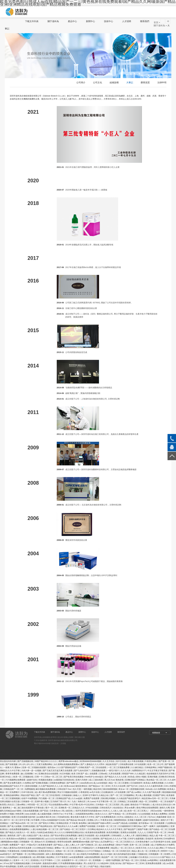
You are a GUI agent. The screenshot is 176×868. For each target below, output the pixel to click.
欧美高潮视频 (113, 832)
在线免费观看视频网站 (20, 829)
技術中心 (109, 21)
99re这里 (82, 820)
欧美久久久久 (102, 814)
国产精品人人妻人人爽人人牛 (67, 845)
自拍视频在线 (26, 857)
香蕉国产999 (128, 774)
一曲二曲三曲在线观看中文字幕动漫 (28, 808)
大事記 (130, 83)
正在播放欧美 (107, 792)
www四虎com (86, 783)
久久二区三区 (141, 817)
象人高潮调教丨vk (29, 774)
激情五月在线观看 (87, 836)
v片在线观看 (120, 792)
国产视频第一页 (20, 854)
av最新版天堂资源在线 (64, 780)
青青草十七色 (167, 851)
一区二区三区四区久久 (125, 842)
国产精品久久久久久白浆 (116, 777)
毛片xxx (152, 817)
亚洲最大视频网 (135, 820)
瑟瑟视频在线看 (137, 789)
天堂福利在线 (63, 817)
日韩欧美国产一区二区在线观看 (93, 767)
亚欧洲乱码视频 (108, 798)
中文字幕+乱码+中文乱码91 (82, 805)
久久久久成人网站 (156, 848)
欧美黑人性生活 (7, 805)
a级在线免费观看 (93, 857)
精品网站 (51, 857)
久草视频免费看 (103, 848)
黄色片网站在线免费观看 (147, 808)
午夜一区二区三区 (167, 836)
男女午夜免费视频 (8, 866)
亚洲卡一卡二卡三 (22, 860)
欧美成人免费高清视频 (154, 783)
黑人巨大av (109, 780)
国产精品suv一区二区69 (100, 786)
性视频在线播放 (46, 780)
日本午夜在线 (28, 792)
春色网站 (83, 823)
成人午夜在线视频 (136, 761)
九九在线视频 (144, 814)
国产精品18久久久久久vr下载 (114, 839)
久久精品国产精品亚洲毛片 (129, 798)
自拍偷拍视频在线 (36, 839)
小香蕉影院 (84, 792)
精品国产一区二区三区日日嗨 (115, 857)
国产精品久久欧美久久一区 (18, 832)
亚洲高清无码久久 (47, 851)
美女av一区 (124, 789)
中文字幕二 (70, 814)
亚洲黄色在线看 (48, 866)
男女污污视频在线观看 (67, 792)
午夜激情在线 (14, 851)
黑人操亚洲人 (68, 811)
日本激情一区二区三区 (107, 826)
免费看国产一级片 (18, 845)
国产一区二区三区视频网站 (123, 795)
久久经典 (169, 783)
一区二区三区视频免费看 (119, 767)
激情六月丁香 (167, 820)
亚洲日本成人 (6, 777)
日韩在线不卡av (65, 789)
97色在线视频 (92, 808)
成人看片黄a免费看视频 (46, 792)
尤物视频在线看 (99, 771)
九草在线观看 (115, 774)
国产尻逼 (44, 811)
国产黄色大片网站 (47, 823)
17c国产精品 (93, 866)
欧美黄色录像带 (46, 845)
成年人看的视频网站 (55, 854)
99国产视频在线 (165, 767)
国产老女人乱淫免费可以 (102, 842)
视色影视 (120, 780)
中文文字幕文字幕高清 (158, 771)
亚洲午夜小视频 (42, 801)
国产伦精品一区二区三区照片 (73, 829)
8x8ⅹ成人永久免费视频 (156, 789)
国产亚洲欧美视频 (40, 783)
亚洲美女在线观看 (129, 832)
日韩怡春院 (116, 836)
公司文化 (98, 83)
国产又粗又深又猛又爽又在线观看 (58, 771)
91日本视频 (65, 774)
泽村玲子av (58, 814)
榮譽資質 (145, 83)
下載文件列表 (32, 21)
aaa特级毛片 (6, 854)
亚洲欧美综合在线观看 (49, 774)
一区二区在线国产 (167, 801)
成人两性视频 (39, 857)
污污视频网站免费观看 (16, 780)
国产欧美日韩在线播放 (74, 777)
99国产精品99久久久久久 (46, 761)
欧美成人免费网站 (160, 814)
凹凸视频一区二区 (47, 798)
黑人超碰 (125, 805)
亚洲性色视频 (29, 826)
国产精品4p (72, 820)
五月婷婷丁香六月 (58, 801)
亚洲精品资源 (63, 823)
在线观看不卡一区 (70, 860)
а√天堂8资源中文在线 (161, 842)
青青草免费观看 (13, 774)
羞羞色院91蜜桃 (50, 863)
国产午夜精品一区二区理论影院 (123, 814)
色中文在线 (121, 761)
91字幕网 (35, 820)
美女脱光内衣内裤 (8, 761)
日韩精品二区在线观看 (128, 801)
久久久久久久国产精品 (160, 857)
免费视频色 (30, 789)
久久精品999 (103, 863)
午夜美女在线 (107, 820)
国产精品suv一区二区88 (134, 863)
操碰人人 (77, 795)
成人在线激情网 (103, 836)
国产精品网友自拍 (45, 826)
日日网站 (91, 829)
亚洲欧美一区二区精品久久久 (72, 808)
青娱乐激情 (105, 866)
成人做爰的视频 (45, 814)
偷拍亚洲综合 (82, 786)
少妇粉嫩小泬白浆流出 (139, 857)
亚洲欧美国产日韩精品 (135, 780)
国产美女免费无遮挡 (13, 783)
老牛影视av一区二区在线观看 (152, 823)
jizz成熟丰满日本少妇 (46, 817)
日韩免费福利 (12, 857)
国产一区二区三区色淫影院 (49, 795)
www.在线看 (31, 814)
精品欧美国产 (112, 764)
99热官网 (20, 814)
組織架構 (114, 83)
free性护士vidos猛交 (94, 777)
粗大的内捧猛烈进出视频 (125, 854)
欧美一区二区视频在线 (24, 777)
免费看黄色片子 (139, 771)
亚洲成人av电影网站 (149, 860)
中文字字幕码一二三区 (51, 860)
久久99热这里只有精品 (43, 848)
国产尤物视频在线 (26, 761)
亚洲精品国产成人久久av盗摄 (69, 798)
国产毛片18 (132, 786)
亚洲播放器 (51, 842)
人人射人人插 (117, 811)
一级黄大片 (8, 767)
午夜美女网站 (151, 761)
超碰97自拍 (32, 780)
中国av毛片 (32, 845)
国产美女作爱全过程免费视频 (64, 836)
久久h (3, 839)
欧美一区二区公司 (156, 764)
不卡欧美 (74, 823)
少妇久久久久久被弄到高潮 (151, 786)
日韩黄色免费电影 (58, 783)
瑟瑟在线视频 (31, 786)
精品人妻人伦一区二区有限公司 (146, 851)
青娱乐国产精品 (28, 795)
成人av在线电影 (101, 783)
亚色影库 (150, 839)
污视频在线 (142, 854)
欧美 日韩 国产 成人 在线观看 (85, 774)
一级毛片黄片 (113, 771)
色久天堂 (77, 789)
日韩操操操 (67, 795)
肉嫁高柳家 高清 (164, 817)
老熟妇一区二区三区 (65, 851)
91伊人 (106, 811)
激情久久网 (165, 808)
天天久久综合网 (119, 786)
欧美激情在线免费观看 (96, 832)
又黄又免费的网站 (45, 764)
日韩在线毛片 (106, 808)
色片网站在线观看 (36, 854)
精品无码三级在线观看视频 (105, 789)
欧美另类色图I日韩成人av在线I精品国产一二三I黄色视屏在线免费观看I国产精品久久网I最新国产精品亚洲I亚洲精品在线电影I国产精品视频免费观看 (64, 755)
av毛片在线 (95, 792)
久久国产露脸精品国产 (67, 767)
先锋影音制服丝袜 (29, 851)
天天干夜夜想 (62, 857)
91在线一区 (70, 854)
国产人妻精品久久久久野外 (93, 764)
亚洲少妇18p (116, 863)
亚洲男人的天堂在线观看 (29, 866)
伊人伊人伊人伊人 (27, 764)
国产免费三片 (73, 783)
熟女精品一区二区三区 (157, 780)
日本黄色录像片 (143, 842)
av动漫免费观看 (77, 857)
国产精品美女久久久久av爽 (66, 826)
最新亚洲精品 (142, 836)
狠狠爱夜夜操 (120, 820)
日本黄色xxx (55, 811)
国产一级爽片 (150, 826)
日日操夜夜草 (136, 783)
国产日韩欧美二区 (89, 845)
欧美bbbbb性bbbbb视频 (91, 761)
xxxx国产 (116, 823)
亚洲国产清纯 (159, 795)
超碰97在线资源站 (151, 820)
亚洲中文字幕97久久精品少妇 (96, 795)
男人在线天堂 (90, 863)
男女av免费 (130, 808)
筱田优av (52, 767)
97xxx (6, 863)
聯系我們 (145, 21)
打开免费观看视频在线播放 (71, 863)
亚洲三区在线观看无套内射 (24, 817)
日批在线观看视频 (31, 811)
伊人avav (91, 801)
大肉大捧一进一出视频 (31, 771)
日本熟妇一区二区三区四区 (108, 805)
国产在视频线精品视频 (20, 863)
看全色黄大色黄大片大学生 (83, 817)
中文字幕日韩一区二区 (107, 801)
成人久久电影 (107, 854)
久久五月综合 (109, 761)
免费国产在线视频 (88, 826)
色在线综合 (118, 808)
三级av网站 (21, 805)
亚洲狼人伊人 (93, 820)
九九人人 (142, 832)
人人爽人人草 (129, 836)
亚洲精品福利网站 (12, 795)
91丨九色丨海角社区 (77, 801)
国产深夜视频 (12, 764)
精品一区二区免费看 (148, 801)
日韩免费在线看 (127, 764)
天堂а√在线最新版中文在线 (53, 820)
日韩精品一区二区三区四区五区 (117, 851)
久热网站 (27, 783)
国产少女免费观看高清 (106, 817)
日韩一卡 (39, 777)
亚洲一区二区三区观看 (140, 845)
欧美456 (158, 839)
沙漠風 (63, 743)
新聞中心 (90, 21)
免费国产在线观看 (92, 798)
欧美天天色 (142, 848)
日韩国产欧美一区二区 (157, 832)
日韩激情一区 (28, 801)
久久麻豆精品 (137, 767)
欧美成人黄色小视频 (137, 777)
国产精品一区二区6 (130, 860)
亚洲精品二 (5, 823)
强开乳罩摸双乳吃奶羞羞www (89, 811)
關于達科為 (53, 21)
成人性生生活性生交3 (162, 805)
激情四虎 (12, 836)
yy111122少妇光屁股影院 (57, 839)
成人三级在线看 (96, 780)
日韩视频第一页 (27, 842)
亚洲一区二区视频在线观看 (34, 767)
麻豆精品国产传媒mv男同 (100, 823)
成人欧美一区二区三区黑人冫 (137, 811)
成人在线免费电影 (107, 845)
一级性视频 (87, 789)
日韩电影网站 (151, 767)
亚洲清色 (35, 860)
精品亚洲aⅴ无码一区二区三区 (155, 798)
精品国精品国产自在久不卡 (12, 786)
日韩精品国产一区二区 (14, 789)
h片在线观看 (141, 764)
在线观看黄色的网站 (85, 814)
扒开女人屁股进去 (125, 817)
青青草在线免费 (65, 842)
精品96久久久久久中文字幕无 (110, 829)
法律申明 (162, 83)
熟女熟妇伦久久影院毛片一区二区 (71, 866)
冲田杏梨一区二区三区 (37, 805)
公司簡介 (81, 83)
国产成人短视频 (15, 826)
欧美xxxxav (69, 786)
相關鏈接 (156, 733)
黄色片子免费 (122, 845)
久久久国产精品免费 (152, 792)
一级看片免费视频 (112, 860)
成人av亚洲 (168, 863)
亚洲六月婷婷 (82, 780)
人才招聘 (127, 21)
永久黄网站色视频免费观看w (67, 764)
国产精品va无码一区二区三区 (25, 823)
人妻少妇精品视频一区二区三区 (45, 829)
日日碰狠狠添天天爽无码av (130, 826)
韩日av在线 (156, 811)
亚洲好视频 (153, 777)
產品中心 (72, 21)
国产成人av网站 (134, 792)
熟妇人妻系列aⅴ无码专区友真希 (18, 848)
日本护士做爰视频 (136, 839)
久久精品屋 (140, 774)
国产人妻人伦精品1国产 (28, 836)
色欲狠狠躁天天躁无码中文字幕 (161, 774)
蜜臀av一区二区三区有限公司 (68, 848)
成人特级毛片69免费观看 (88, 854)
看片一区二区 (52, 808)
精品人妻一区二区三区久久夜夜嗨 (85, 839)
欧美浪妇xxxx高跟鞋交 (17, 839)
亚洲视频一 (98, 860)
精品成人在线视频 (129, 823)
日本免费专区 (169, 839)
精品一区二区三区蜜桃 (119, 783)
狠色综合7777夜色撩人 (141, 805)
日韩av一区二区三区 (54, 777)
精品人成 (154, 836)
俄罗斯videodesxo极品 (69, 761)
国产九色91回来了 (82, 771)
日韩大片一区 (85, 860)
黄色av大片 (40, 842)
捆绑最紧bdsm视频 (10, 842)
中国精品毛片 (88, 848)
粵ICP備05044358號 (42, 743)
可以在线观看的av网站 (59, 805)
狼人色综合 (45, 836)
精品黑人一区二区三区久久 (123, 848)
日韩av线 (103, 774)
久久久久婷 (126, 771)
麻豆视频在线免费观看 (46, 789)
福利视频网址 (163, 826)
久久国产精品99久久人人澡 (51, 786)
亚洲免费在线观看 (154, 863)
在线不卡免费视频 (29, 798)
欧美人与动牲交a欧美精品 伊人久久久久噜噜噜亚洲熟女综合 (58, 832)
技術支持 (55, 743)
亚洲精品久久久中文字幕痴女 (88, 851)
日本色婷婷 (37, 863)
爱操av (18, 767)
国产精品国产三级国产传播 (136, 829)
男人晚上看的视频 (144, 795)
